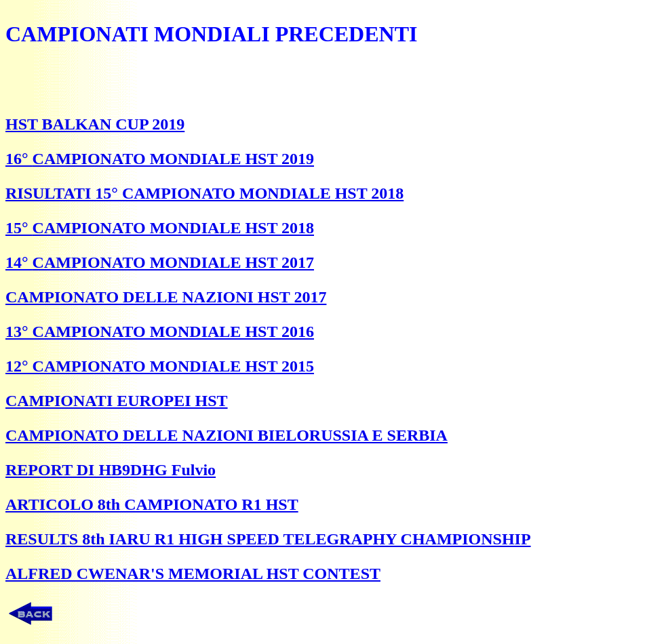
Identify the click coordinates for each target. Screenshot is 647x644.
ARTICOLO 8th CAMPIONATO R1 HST (152, 504)
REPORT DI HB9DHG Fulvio (111, 470)
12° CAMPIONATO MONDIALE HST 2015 (160, 366)
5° (23, 228)
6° (23, 159)
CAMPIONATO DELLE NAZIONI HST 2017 (166, 297)
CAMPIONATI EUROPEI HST (117, 401)
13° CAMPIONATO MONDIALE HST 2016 (160, 331)
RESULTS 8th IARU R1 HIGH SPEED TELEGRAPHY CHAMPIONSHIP (268, 539)
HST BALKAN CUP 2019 (95, 124)
